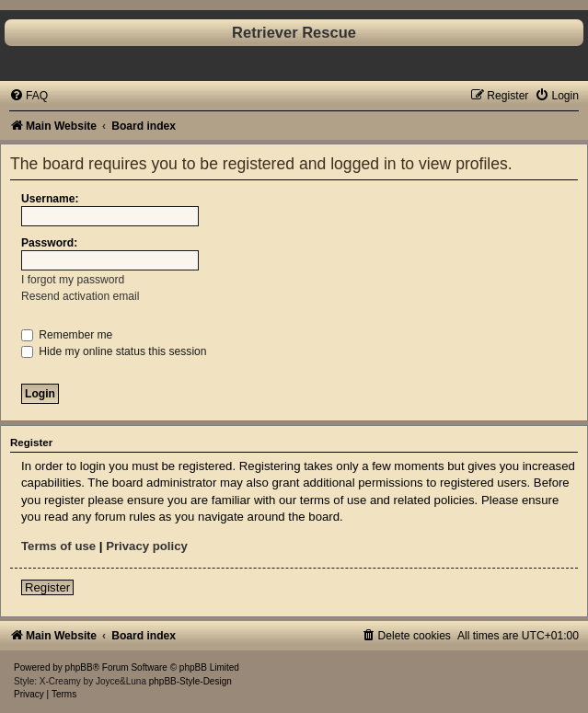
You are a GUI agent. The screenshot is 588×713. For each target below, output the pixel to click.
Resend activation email (80, 296)
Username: (50, 199)
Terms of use (58, 546)
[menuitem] (29, 96)
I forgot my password (73, 280)
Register (47, 587)
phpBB (79, 667)
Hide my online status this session (114, 351)
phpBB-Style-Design (190, 681)
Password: (49, 243)
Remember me (67, 335)
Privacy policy (147, 546)
